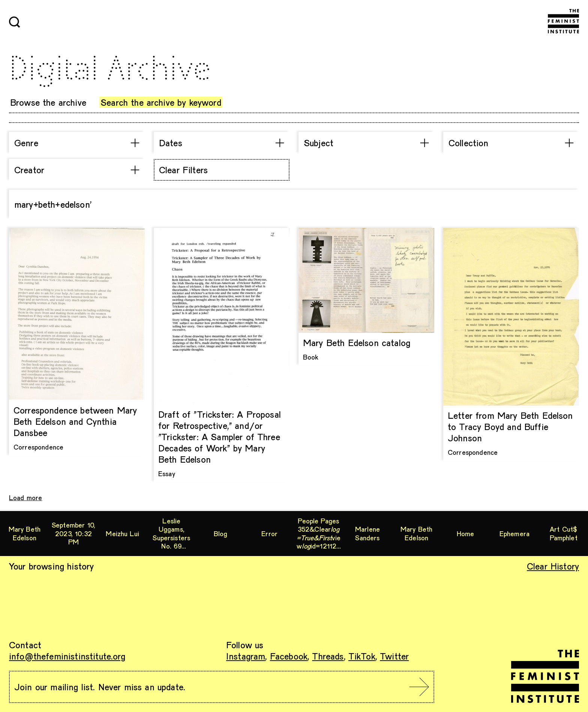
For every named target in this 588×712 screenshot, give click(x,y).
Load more (25, 498)
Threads (328, 656)
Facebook (289, 656)
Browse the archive (48, 102)
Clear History (553, 566)
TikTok (362, 656)
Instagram (246, 656)
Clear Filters (183, 170)
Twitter (394, 656)
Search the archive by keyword (161, 102)
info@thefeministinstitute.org (67, 656)
